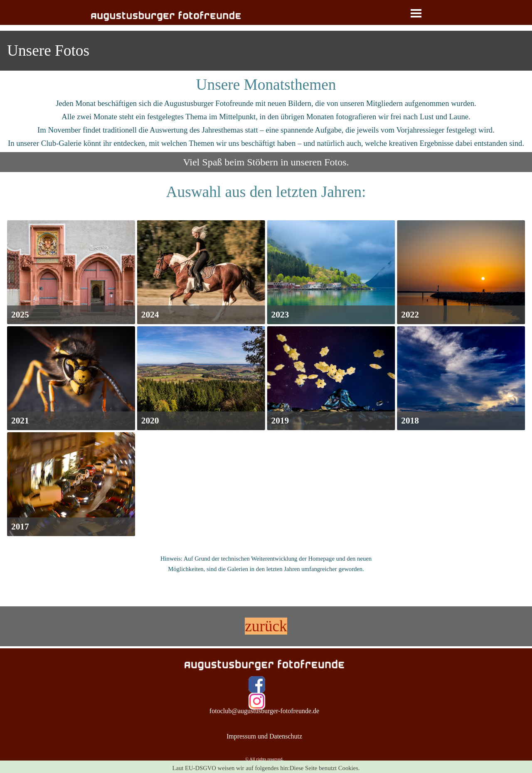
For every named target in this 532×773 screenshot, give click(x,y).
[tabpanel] (266, 51)
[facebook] (257, 684)
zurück (266, 626)
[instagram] (257, 701)
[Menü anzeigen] (416, 13)
